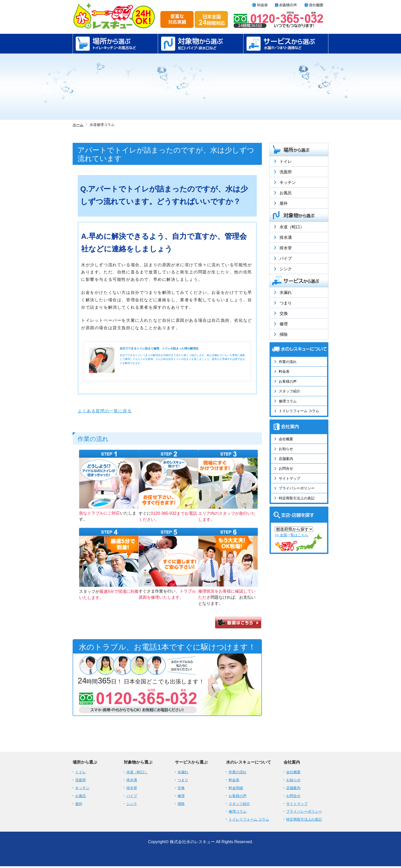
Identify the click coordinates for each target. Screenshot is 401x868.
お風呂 (286, 193)
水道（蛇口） (292, 227)
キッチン (288, 182)
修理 (284, 324)
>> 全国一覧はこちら (292, 535)
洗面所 (286, 172)
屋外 (284, 203)
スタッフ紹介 (289, 391)
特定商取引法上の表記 (297, 498)
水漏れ (286, 292)
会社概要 (286, 439)
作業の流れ (288, 362)
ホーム (78, 125)
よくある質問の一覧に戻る (105, 411)
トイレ (286, 161)
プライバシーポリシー (297, 488)
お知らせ (286, 449)
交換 (284, 313)
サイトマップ (289, 478)
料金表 (284, 371)
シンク (286, 269)
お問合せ (286, 468)
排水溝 (286, 237)
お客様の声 (288, 381)
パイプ (286, 258)
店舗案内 (286, 459)
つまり (286, 303)
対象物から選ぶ (201, 44)
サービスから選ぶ (286, 44)
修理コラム (288, 401)
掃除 (284, 334)
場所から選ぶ (115, 44)
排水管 (286, 248)
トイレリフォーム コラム (299, 411)
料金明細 (236, 790)
